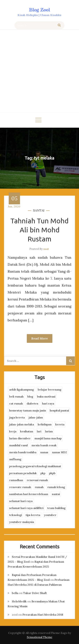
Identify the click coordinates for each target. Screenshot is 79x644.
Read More (40, 338)
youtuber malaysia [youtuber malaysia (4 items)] (22, 522)
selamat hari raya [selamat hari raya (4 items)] (21, 501)
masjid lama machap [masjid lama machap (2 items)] (48, 438)
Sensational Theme (39, 637)
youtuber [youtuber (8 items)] (50, 515)
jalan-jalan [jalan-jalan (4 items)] (36, 417)
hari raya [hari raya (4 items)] (48, 403)
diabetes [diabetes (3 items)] (32, 403)
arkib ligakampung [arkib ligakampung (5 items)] (22, 390)
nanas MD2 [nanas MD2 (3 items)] (60, 452)
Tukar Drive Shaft (35, 593)
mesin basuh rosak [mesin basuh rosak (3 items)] (44, 445)
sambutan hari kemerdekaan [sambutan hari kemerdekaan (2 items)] (29, 494)
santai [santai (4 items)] (56, 494)
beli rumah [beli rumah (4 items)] (16, 396)
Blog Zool (39, 10)
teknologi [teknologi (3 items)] (16, 515)
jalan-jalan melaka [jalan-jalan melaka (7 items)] (22, 424)
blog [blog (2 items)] (30, 396)
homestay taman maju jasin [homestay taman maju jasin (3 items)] (28, 410)
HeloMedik (19, 601)
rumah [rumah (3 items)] (39, 487)
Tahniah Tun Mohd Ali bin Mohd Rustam (39, 230)
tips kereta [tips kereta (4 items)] (33, 515)
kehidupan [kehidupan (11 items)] (45, 424)
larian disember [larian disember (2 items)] (20, 438)
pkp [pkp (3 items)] (43, 473)
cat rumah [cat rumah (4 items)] (16, 403)
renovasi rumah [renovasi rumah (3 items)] (37, 480)
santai (39, 210)
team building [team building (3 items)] (56, 508)
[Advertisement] (39, 72)
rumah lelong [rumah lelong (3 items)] (56, 487)
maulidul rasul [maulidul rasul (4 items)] (18, 445)
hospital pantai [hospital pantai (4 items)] (59, 410)
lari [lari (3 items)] (39, 431)
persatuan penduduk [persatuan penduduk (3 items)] (23, 473)
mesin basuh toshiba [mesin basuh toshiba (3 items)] (23, 452)
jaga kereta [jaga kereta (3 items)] (17, 417)
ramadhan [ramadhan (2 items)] (16, 480)
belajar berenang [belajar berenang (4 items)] (50, 390)
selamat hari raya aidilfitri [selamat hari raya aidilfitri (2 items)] (26, 508)
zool (46, 249)
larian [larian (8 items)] (49, 431)
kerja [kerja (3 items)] (13, 431)
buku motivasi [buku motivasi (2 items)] (46, 396)
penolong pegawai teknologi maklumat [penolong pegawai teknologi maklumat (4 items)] (35, 466)
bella (15, 593)
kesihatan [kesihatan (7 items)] (27, 431)
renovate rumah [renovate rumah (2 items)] (20, 487)
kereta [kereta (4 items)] (60, 424)
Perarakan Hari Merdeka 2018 (43, 615)
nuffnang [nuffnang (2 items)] (15, 459)
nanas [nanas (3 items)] (44, 452)
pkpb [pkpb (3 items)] (52, 473)
